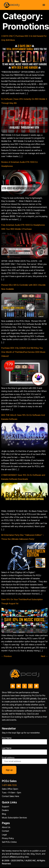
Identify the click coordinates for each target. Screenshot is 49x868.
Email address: (24, 760)
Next (44, 656)
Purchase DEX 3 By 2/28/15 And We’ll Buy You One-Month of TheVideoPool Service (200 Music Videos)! (23, 352)
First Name (7, 738)
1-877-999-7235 (9, 785)
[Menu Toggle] (44, 5)
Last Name (7, 748)
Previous (6, 656)
